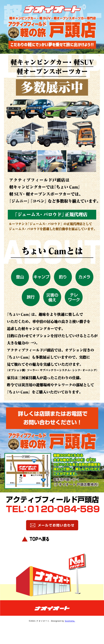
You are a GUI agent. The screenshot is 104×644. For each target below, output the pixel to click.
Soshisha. (70, 621)
